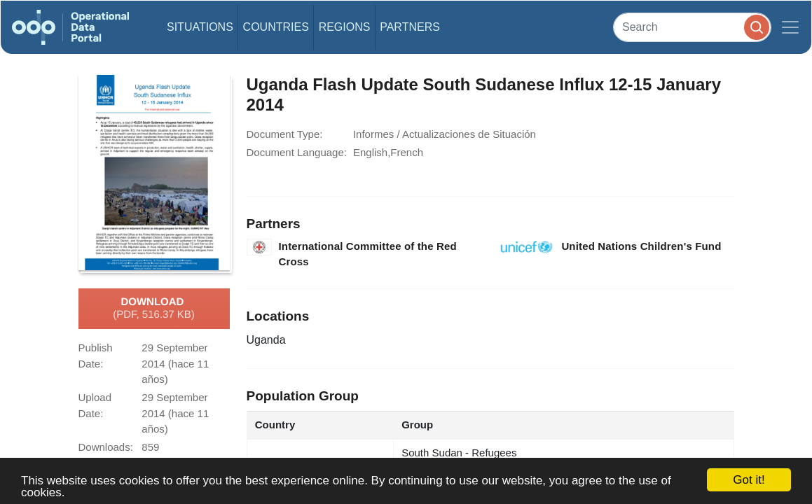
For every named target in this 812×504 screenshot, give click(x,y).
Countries (276, 27)
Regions (345, 27)
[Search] (692, 27)
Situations (200, 27)
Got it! (749, 480)
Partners (410, 27)
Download (154, 309)
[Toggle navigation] (790, 27)
